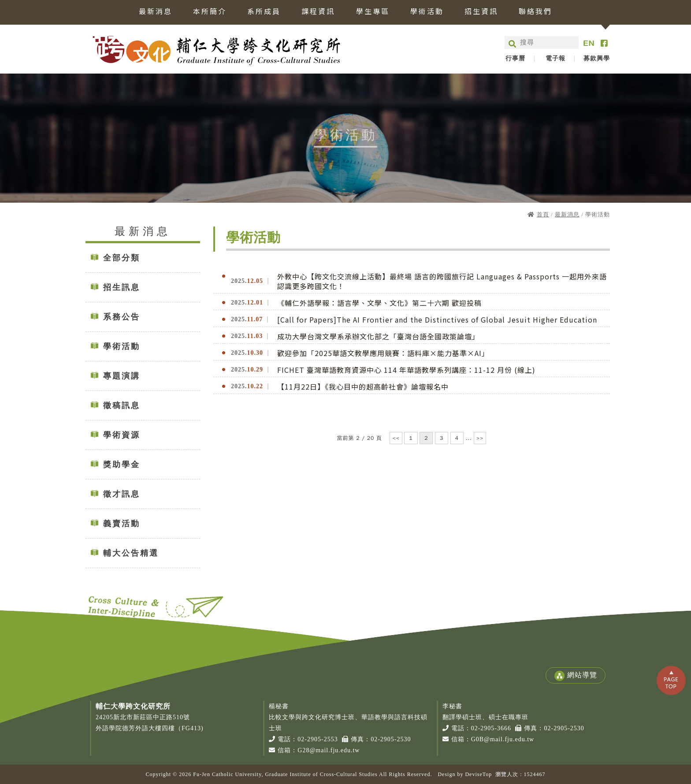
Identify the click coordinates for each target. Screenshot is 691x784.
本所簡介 (210, 12)
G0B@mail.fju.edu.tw (503, 739)
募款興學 (597, 59)
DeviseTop (478, 774)
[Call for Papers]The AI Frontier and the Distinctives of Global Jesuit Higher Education (437, 320)
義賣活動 (122, 524)
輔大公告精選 (131, 553)
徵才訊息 (122, 494)
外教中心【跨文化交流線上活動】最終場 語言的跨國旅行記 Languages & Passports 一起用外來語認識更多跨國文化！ (442, 281)
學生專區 (373, 12)
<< (396, 438)
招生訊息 (122, 287)
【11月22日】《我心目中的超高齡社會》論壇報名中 (363, 386)
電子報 (555, 59)
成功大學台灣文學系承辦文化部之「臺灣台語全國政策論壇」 (378, 336)
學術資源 (122, 435)
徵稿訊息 (122, 405)
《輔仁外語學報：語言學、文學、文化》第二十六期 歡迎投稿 (379, 303)
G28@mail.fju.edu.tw (329, 750)
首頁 (543, 214)
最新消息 (156, 12)
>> (480, 438)
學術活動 (427, 12)
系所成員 (264, 12)
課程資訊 (318, 12)
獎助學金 (122, 464)
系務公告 (122, 317)
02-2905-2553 (318, 739)
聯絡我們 (535, 12)
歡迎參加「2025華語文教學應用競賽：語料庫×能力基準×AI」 (383, 353)
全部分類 (122, 258)
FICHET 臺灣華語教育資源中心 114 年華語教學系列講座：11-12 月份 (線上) (406, 370)
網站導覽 (576, 676)
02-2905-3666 (491, 728)
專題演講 (122, 376)
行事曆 (515, 59)
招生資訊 (481, 12)
